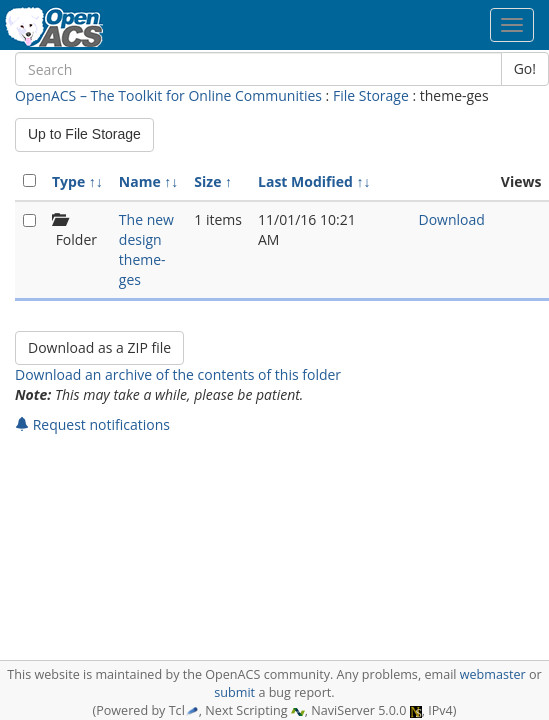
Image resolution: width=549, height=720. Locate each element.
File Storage (371, 95)
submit (234, 692)
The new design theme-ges (146, 249)
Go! (525, 68)
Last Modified (305, 181)
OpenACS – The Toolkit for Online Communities (168, 95)
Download (452, 219)
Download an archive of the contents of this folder (178, 374)
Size (207, 181)
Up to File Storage (84, 134)
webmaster (493, 674)
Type (68, 181)
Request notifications (92, 424)
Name (140, 181)
